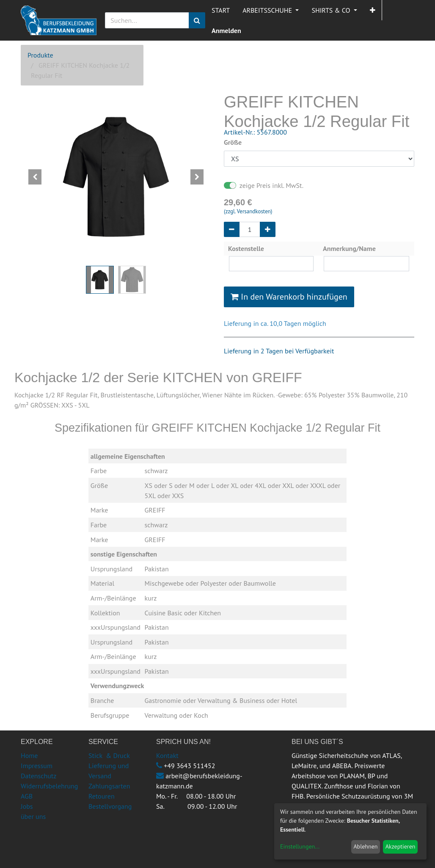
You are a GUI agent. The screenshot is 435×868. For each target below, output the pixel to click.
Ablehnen (365, 846)
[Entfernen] (232, 229)
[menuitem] (221, 10)
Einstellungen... (300, 846)
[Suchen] (197, 20)
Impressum (37, 766)
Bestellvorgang (110, 806)
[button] (373, 10)
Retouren (102, 796)
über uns (33, 816)
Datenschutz (39, 776)
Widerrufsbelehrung (49, 786)
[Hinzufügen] (268, 229)
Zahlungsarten (109, 786)
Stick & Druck (109, 755)
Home (29, 755)
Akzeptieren (401, 846)
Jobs (27, 806)
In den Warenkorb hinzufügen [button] (289, 297)
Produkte (40, 55)
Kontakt (167, 755)
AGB (27, 796)
